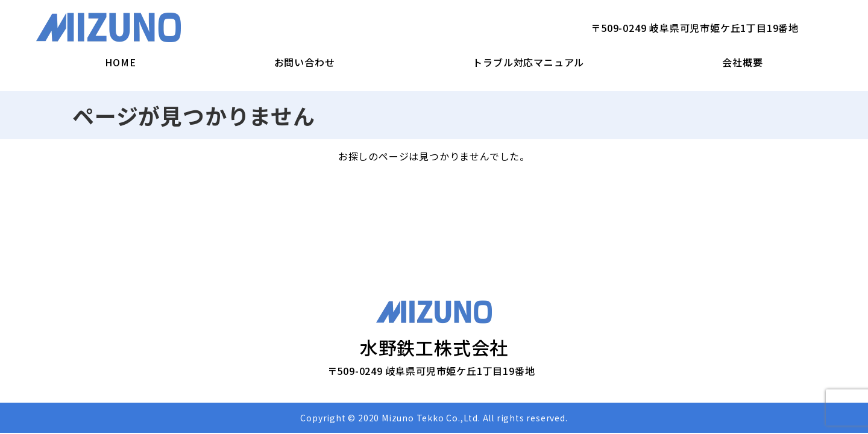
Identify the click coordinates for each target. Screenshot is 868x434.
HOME (120, 62)
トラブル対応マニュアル (528, 62)
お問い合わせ (305, 62)
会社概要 (742, 62)
